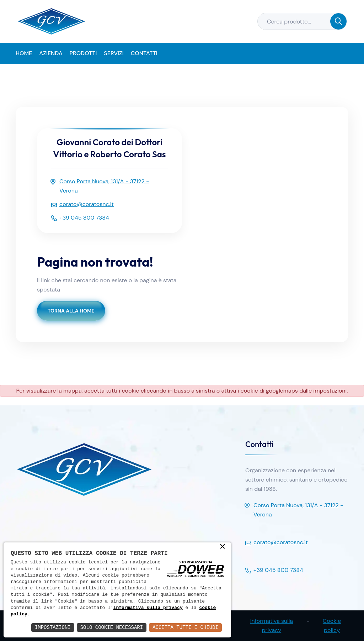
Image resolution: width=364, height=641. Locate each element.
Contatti (144, 53)
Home (24, 53)
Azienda (51, 53)
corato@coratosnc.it (277, 543)
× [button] (223, 547)
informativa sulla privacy (148, 608)
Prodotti (83, 53)
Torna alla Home (71, 311)
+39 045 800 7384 (274, 571)
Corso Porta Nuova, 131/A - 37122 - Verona (294, 510)
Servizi (114, 53)
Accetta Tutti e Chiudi (185, 627)
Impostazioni (53, 627)
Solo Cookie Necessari (112, 627)
